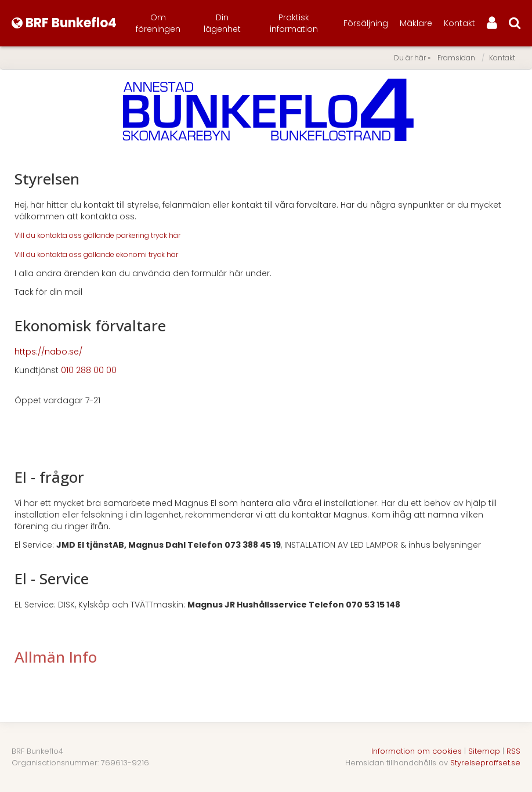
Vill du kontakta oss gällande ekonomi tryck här (96, 254)
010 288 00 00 (89, 370)
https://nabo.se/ (48, 352)
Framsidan (456, 58)
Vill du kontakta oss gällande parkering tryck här (97, 235)
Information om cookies (417, 751)
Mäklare (416, 23)
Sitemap (484, 751)
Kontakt (459, 23)
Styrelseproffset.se (485, 763)
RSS (513, 751)
